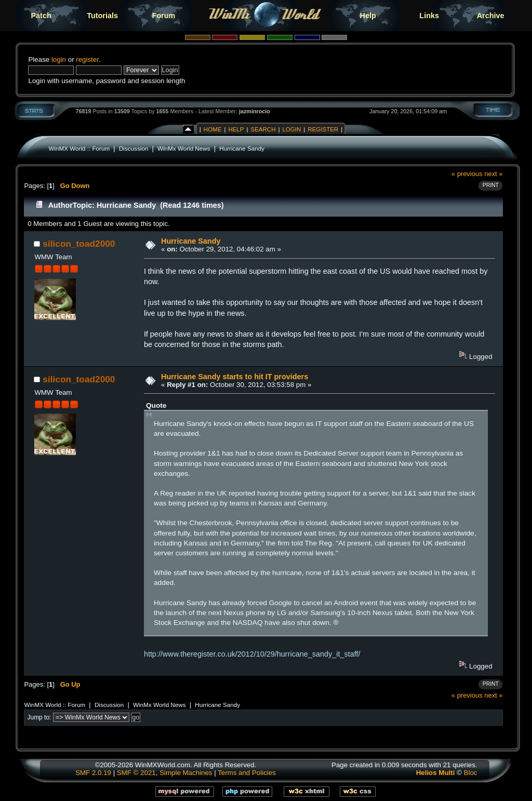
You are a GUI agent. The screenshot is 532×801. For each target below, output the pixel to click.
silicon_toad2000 (79, 244)
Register (323, 129)
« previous (467, 174)
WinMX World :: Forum (79, 148)
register (87, 59)
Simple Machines (186, 773)
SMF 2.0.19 (93, 773)
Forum (164, 16)
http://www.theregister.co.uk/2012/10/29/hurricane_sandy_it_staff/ (252, 654)
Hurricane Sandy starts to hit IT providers (235, 377)
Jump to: (39, 717)
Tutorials (102, 16)
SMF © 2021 (136, 773)
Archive (491, 16)
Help (368, 16)
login (59, 59)
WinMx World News (184, 148)
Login (291, 129)
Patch (41, 16)
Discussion (134, 148)
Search (263, 129)
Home (213, 129)
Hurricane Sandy (242, 148)
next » (493, 174)
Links (429, 16)
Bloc (471, 773)
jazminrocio (255, 111)
